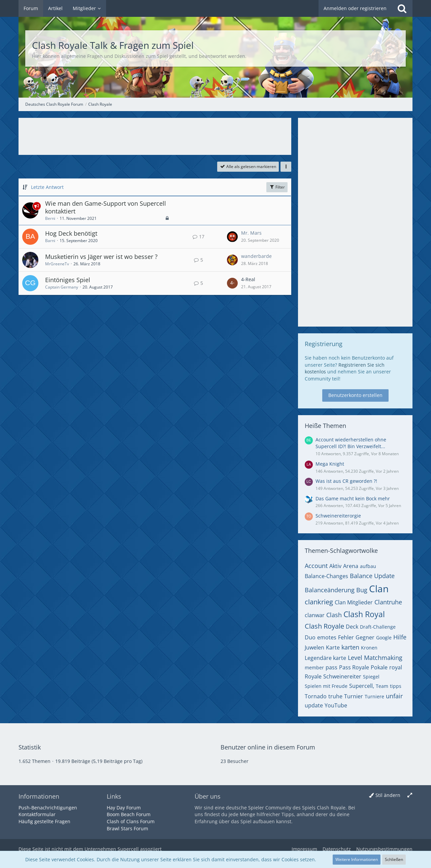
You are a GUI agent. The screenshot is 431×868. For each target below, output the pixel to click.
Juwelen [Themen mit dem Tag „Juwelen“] (314, 647)
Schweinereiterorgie (338, 516)
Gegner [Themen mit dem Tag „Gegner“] (365, 637)
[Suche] (402, 8)
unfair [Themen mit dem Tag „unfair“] (394, 696)
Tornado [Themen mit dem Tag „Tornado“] (316, 696)
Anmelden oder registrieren (355, 8)
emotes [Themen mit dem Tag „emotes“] (327, 637)
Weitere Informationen (357, 859)
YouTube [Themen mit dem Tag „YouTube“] (336, 705)
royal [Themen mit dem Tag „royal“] (396, 667)
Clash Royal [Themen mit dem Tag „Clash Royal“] (364, 614)
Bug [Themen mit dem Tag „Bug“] (362, 590)
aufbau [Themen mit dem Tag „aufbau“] (368, 566)
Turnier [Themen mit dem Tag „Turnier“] (354, 696)
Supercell (128, 849)
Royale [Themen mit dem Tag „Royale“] (313, 676)
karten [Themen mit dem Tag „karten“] (350, 647)
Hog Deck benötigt (71, 233)
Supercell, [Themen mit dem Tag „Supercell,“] (362, 686)
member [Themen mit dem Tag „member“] (314, 667)
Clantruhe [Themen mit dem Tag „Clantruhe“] (388, 602)
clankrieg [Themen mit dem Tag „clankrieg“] (319, 602)
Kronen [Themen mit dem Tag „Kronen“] (369, 648)
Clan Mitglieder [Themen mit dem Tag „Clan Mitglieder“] (354, 602)
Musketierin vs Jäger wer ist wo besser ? (101, 257)
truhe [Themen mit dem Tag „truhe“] (335, 696)
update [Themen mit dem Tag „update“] (314, 705)
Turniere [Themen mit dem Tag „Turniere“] (374, 696)
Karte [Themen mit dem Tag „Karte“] (333, 647)
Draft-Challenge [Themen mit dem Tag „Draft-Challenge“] (378, 627)
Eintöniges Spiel (68, 280)
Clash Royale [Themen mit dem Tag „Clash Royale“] (324, 626)
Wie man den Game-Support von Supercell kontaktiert (106, 207)
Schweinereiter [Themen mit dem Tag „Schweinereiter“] (342, 676)
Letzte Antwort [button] (47, 187)
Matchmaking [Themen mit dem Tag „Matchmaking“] (383, 658)
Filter (277, 187)
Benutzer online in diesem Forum (268, 747)
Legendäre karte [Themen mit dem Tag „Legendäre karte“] (325, 658)
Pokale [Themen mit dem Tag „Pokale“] (379, 667)
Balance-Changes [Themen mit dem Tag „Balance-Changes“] (326, 576)
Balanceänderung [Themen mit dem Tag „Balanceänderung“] (330, 590)
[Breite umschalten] (410, 795)
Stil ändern (388, 795)
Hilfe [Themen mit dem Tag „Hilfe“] (400, 637)
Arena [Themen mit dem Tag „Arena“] (351, 566)
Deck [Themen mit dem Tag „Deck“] (352, 627)
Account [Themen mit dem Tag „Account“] (316, 566)
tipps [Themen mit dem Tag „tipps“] (396, 686)
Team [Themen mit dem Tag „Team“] (382, 686)
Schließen (394, 859)
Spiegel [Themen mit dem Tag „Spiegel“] (371, 677)
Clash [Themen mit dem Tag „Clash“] (334, 615)
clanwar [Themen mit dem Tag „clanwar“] (315, 615)
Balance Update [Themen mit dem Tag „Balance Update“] (372, 576)
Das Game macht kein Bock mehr (353, 498)
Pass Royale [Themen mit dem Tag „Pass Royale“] (354, 667)
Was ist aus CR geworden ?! (346, 481)
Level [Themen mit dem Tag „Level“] (355, 658)
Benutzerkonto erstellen (355, 395)
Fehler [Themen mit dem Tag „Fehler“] (346, 637)
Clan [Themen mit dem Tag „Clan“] (379, 589)
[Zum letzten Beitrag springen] (232, 237)
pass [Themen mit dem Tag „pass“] (331, 667)
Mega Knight (330, 464)
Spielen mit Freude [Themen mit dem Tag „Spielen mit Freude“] (326, 686)
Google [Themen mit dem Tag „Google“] (384, 638)
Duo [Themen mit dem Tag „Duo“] (310, 637)
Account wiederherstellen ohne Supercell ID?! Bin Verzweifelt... (351, 443)
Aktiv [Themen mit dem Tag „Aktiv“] (335, 566)
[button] (286, 167)
